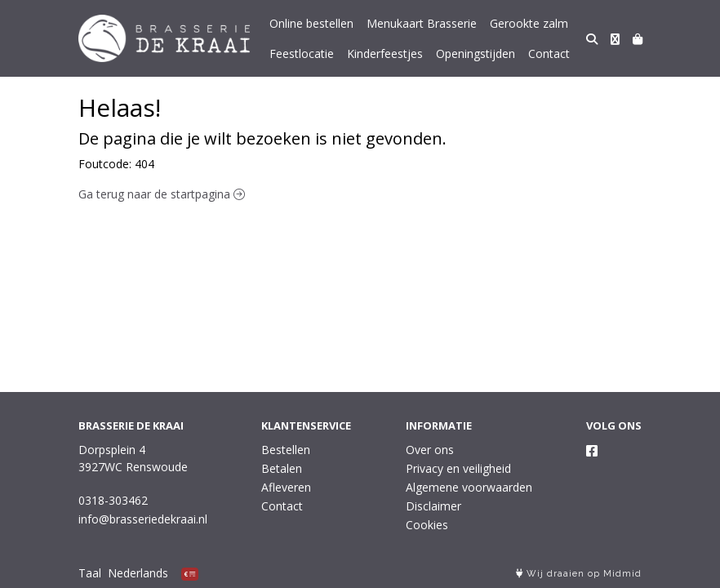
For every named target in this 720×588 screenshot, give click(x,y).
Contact (549, 53)
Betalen (282, 468)
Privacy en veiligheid (458, 468)
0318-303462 (113, 500)
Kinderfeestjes (385, 53)
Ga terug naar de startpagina (162, 194)
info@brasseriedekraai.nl (143, 519)
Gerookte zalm (529, 23)
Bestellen (286, 450)
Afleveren (286, 487)
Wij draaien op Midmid (579, 574)
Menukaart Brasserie (422, 23)
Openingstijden (476, 53)
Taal (90, 573)
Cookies (427, 525)
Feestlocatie (302, 53)
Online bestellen (311, 23)
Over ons (430, 450)
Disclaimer (433, 506)
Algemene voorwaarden (469, 487)
